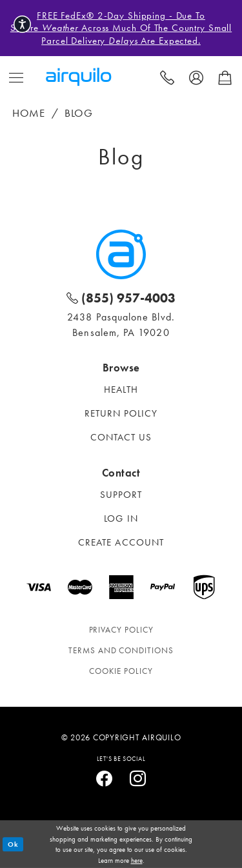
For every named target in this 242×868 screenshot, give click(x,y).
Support (121, 495)
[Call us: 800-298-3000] (167, 77)
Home (29, 113)
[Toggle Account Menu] (196, 77)
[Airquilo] (121, 254)
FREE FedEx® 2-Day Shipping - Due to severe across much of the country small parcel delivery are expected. (121, 28)
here (137, 860)
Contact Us (121, 437)
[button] (16, 77)
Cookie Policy (121, 671)
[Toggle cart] (225, 77)
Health (121, 390)
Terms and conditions (121, 650)
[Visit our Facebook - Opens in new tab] (105, 779)
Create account (121, 542)
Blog (79, 113)
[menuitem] (16, 77)
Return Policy (121, 413)
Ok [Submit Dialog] (13, 844)
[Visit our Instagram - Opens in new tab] (138, 779)
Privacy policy (121, 630)
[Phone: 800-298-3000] (121, 297)
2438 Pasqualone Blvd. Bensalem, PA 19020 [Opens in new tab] (121, 325)
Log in (121, 518)
